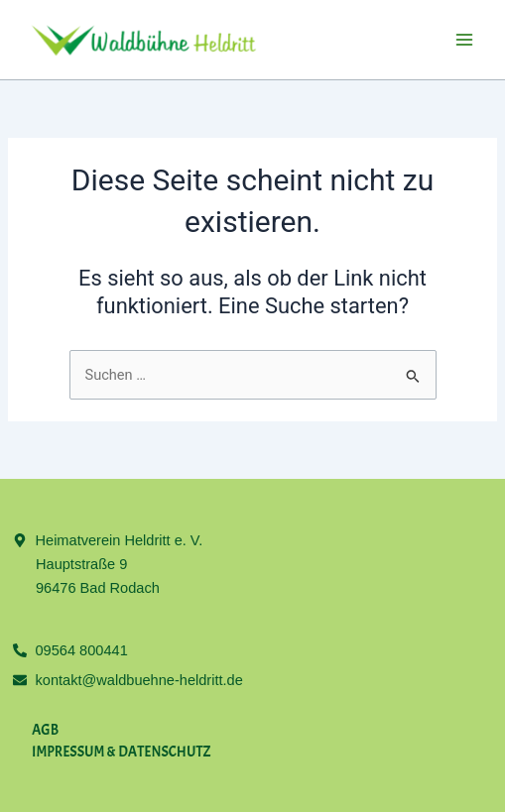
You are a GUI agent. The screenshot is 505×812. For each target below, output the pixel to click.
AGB (45, 730)
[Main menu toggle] (464, 40)
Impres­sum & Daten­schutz (121, 752)
